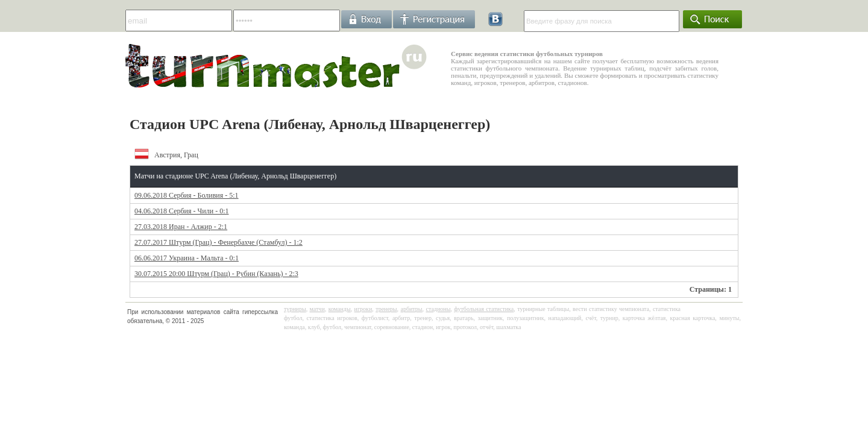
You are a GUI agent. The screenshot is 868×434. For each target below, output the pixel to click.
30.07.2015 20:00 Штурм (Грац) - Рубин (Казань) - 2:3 (216, 274)
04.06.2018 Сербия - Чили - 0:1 (181, 211)
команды (340, 309)
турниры (295, 309)
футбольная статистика (484, 309)
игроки (363, 309)
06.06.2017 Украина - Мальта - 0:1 (187, 258)
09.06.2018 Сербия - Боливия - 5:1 (187, 195)
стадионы (438, 309)
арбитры (411, 309)
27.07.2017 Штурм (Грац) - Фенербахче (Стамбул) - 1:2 (219, 242)
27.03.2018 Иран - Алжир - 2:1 (181, 227)
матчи (317, 309)
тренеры (386, 309)
